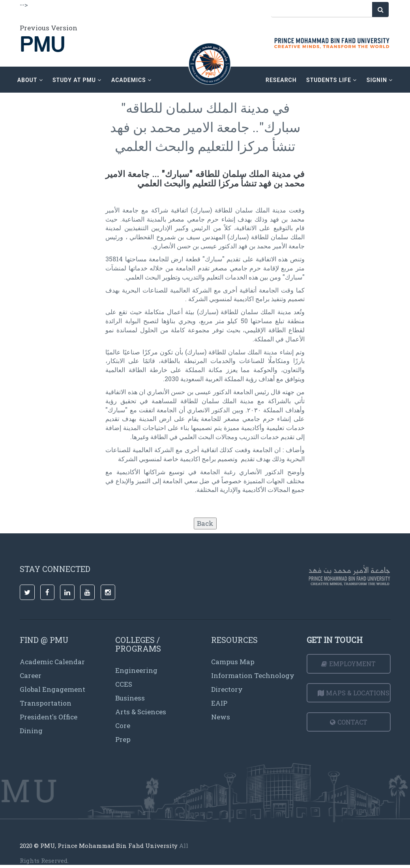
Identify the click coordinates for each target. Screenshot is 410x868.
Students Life (331, 80)
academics (131, 80)
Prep (123, 739)
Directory (227, 689)
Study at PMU (77, 80)
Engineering (136, 670)
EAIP (219, 703)
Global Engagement (52, 689)
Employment (348, 664)
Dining (31, 731)
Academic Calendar (52, 662)
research (281, 80)
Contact (349, 722)
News (221, 717)
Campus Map (233, 662)
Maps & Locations (354, 693)
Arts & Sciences (141, 712)
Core (123, 726)
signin (380, 80)
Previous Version (49, 28)
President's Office (49, 717)
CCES (124, 684)
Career (31, 675)
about (30, 80)
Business (130, 698)
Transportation (46, 703)
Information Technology (253, 675)
